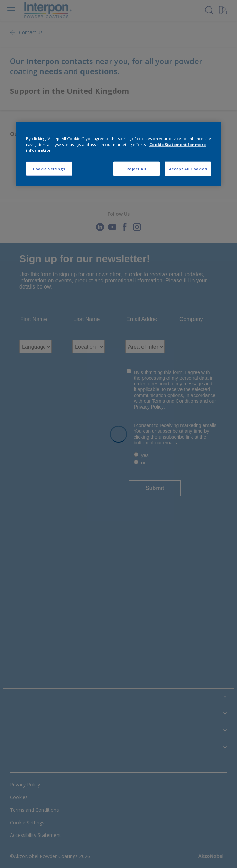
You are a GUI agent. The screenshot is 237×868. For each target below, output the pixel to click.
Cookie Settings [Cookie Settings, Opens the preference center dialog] (49, 169)
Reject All (136, 169)
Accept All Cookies (188, 169)
